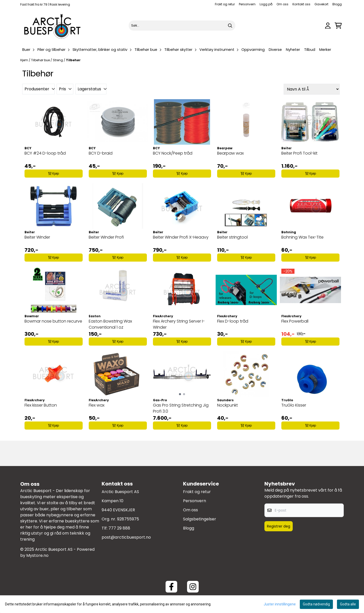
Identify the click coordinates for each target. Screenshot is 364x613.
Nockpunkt (227, 405)
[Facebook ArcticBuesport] (171, 587)
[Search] (230, 26)
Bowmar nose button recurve (53, 321)
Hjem (25, 60)
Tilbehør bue (41, 60)
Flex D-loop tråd (233, 321)
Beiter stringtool (232, 237)
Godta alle (348, 604)
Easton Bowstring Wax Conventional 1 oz (110, 324)
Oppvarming (253, 50)
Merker (325, 50)
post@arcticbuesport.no (126, 537)
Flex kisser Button (41, 405)
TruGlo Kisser (294, 405)
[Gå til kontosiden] (328, 26)
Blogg (337, 4)
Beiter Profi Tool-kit (299, 153)
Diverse (275, 50)
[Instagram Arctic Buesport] (193, 587)
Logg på (266, 4)
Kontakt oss (301, 4)
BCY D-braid (101, 153)
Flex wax (97, 405)
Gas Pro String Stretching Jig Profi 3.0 (181, 408)
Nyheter (293, 50)
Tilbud (310, 50)
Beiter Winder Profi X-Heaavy (181, 237)
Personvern (247, 4)
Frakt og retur (225, 4)
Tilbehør (73, 60)
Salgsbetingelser (200, 519)
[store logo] (53, 26)
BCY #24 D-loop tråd (45, 153)
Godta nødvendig (316, 604)
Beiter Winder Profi (106, 237)
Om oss (282, 4)
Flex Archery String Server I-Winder (179, 324)
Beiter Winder (37, 237)
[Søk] (182, 26)
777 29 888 (119, 528)
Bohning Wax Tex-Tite (302, 237)
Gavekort (321, 4)
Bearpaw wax (230, 153)
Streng (58, 60)
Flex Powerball (295, 321)
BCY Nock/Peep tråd (173, 153)
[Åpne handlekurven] (338, 26)
